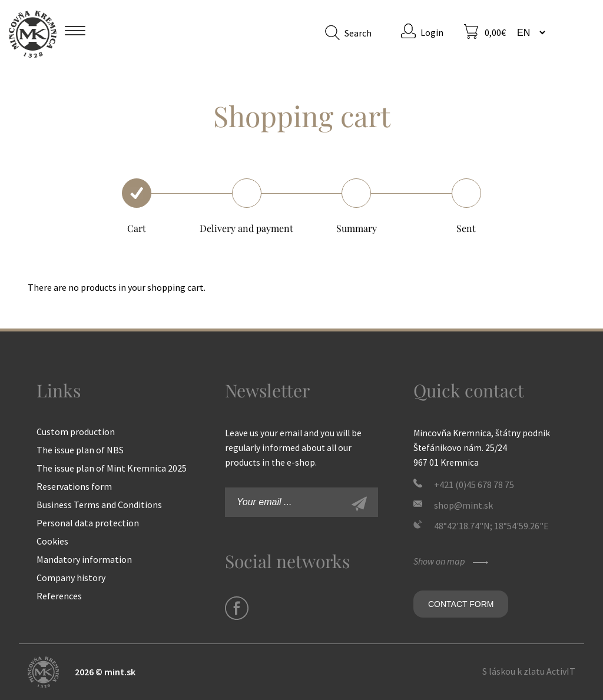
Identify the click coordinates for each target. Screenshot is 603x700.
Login (432, 32)
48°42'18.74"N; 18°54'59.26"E (491, 526)
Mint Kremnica (33, 34)
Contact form (461, 604)
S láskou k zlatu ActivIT (529, 671)
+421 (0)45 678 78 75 (474, 485)
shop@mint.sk (463, 505)
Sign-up (372, 505)
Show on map (452, 561)
